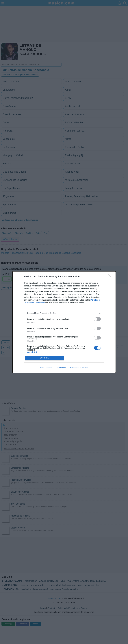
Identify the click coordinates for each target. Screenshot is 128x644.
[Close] (110, 277)
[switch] (97, 319)
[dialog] (64, 322)
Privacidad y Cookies (79, 368)
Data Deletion (46, 368)
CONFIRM (45, 358)
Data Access (61, 368)
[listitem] (64, 313)
